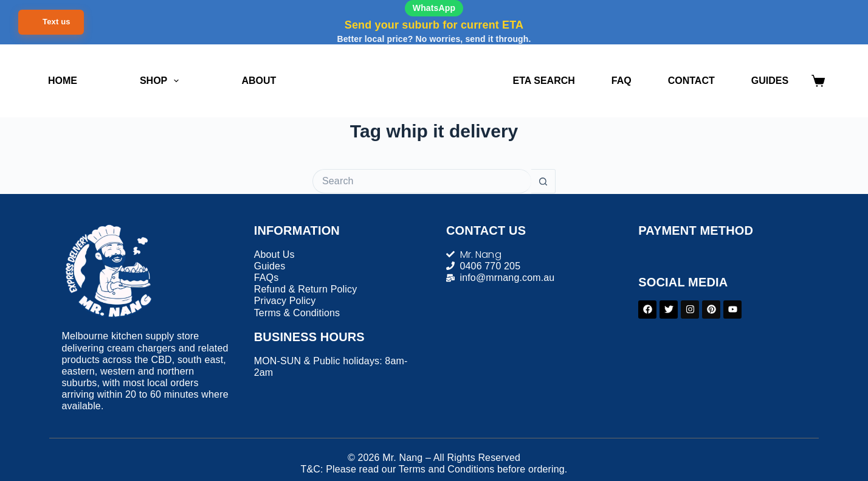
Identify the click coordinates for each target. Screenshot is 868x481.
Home (63, 81)
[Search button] (543, 181)
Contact (691, 81)
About (259, 81)
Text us (57, 22)
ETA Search (544, 81)
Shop (162, 81)
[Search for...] (422, 181)
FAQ (622, 81)
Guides (770, 81)
